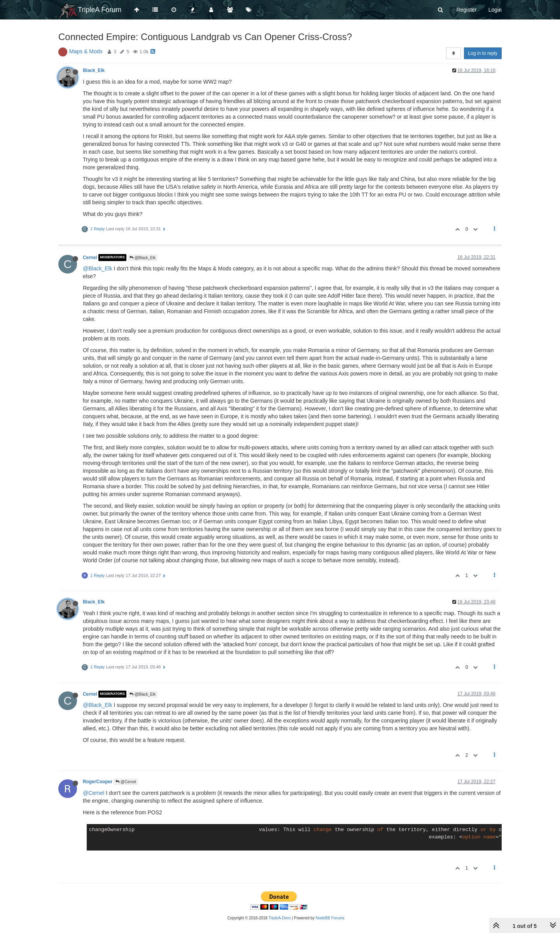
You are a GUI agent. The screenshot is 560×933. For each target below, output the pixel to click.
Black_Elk (94, 70)
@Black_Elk (143, 258)
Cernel (90, 258)
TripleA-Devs (280, 918)
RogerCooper (98, 782)
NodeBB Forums (330, 918)
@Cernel (126, 782)
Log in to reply (483, 53)
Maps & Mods (86, 51)
